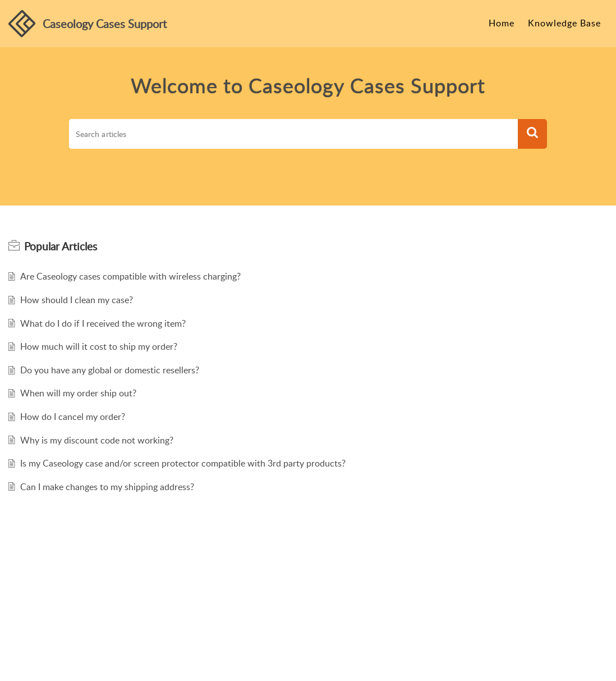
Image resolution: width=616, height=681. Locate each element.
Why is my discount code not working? (97, 440)
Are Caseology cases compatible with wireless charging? (130, 276)
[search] (293, 134)
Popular (61, 246)
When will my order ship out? (78, 393)
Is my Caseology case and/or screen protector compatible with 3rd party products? (183, 463)
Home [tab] (502, 23)
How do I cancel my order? (73, 417)
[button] (532, 134)
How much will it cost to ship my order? (99, 346)
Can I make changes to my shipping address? (107, 487)
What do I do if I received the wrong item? (103, 323)
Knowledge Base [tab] (564, 23)
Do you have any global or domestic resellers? (110, 370)
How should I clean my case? (77, 300)
